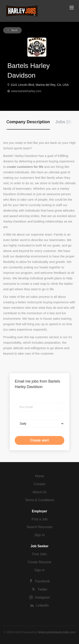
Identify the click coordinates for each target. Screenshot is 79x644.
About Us (40, 492)
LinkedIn (42, 605)
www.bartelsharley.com (26, 91)
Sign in (39, 535)
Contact (39, 484)
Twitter (42, 589)
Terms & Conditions (39, 500)
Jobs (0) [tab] (64, 122)
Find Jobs (39, 554)
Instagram (42, 597)
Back (14, 30)
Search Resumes (39, 527)
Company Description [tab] (28, 122)
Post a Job (40, 519)
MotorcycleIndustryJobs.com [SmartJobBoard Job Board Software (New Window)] (57, 632)
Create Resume (39, 562)
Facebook (42, 581)
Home (39, 476)
